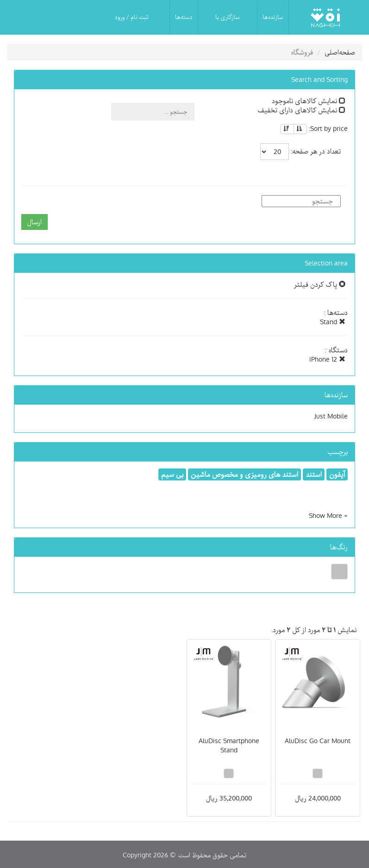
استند (314, 474)
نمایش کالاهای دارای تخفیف (301, 110)
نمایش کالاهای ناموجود (309, 101)
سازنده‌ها (273, 17)
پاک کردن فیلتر (320, 284)
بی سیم (172, 474)
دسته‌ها (184, 17)
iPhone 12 (327, 359)
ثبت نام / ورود (131, 17)
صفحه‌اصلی (340, 52)
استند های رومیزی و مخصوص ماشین (244, 474)
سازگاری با (228, 17)
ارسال (34, 222)
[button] (328, 516)
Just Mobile (331, 416)
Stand (333, 322)
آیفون (337, 474)
